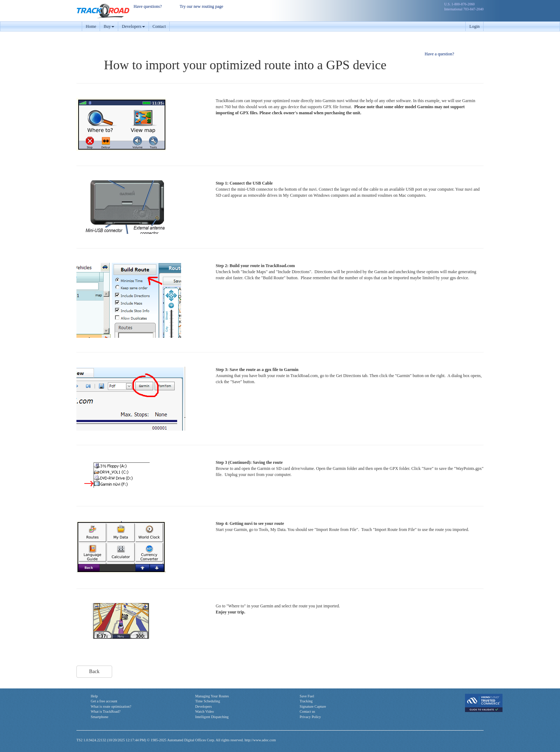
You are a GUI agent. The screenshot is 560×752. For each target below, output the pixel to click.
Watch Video (205, 711)
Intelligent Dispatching (212, 717)
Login (474, 26)
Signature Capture (313, 706)
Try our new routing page (201, 6)
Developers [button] (133, 26)
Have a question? (439, 54)
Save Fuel (307, 696)
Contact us (307, 711)
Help (94, 696)
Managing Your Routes (212, 696)
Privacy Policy (310, 717)
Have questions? (148, 6)
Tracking (306, 701)
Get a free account (104, 701)
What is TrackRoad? (106, 711)
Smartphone (99, 717)
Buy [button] (109, 26)
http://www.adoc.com (260, 740)
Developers (204, 706)
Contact (159, 26)
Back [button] (94, 671)
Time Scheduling (208, 701)
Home (91, 26)
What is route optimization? (111, 706)
